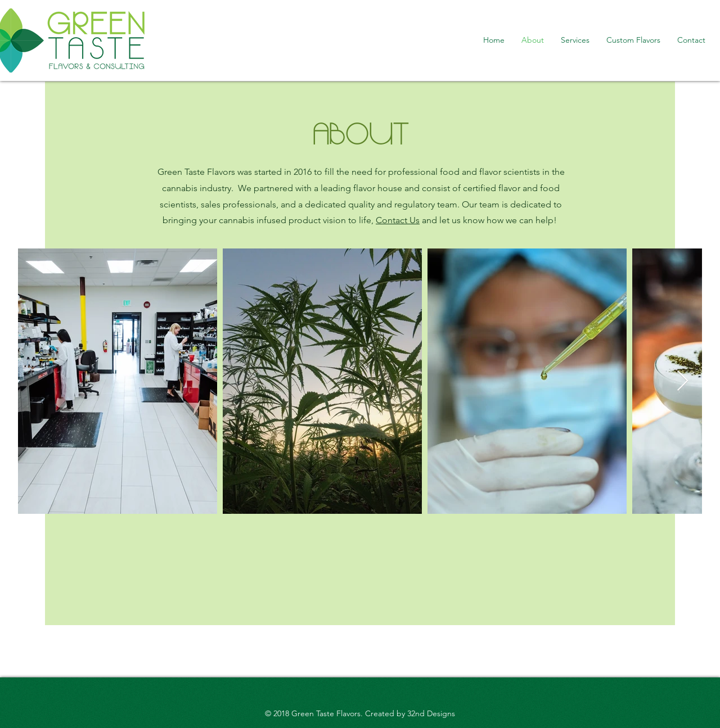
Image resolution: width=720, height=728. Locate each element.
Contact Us (398, 220)
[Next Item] (683, 381)
